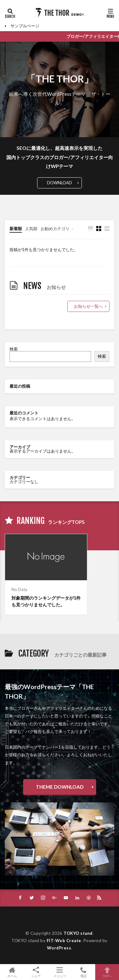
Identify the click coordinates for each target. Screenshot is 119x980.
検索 (14, 349)
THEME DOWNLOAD (60, 787)
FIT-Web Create (64, 941)
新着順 (16, 229)
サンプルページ (25, 26)
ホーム (12, 972)
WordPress (59, 948)
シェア (36, 972)
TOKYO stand (78, 933)
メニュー (60, 972)
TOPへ (107, 972)
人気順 (31, 229)
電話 (83, 972)
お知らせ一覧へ (88, 306)
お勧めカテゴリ (55, 229)
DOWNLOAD (60, 183)
